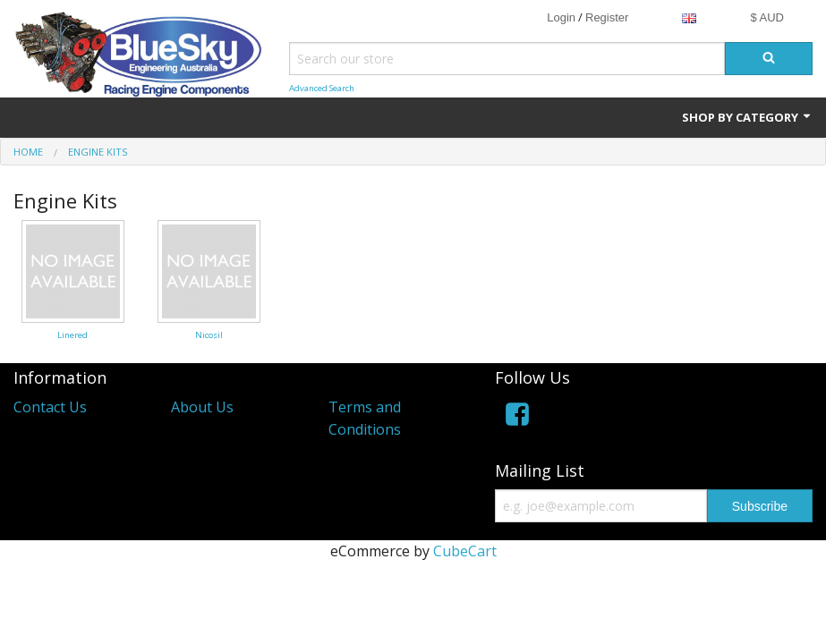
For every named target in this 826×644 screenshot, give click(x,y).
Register (607, 17)
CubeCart (465, 551)
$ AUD (767, 17)
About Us (202, 407)
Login (561, 17)
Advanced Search (322, 88)
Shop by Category (747, 117)
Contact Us (50, 407)
